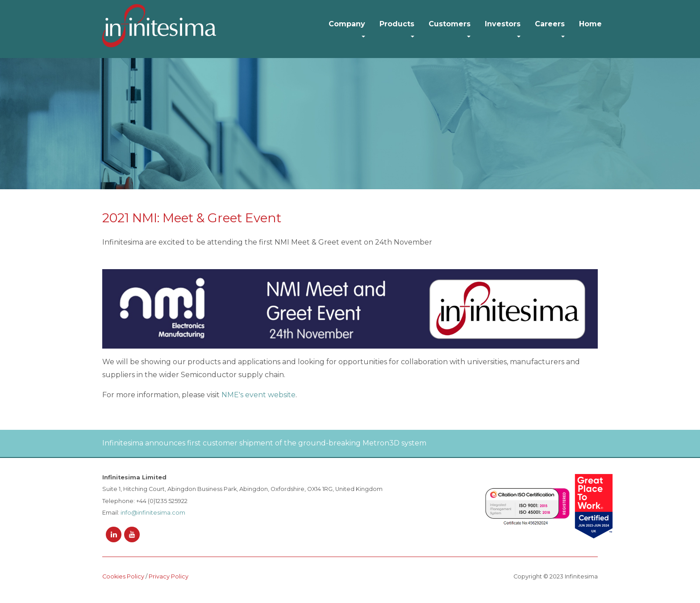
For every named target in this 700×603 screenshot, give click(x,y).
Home (590, 24)
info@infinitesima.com (153, 513)
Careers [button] (550, 24)
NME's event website (258, 395)
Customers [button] (450, 24)
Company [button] (347, 24)
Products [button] (397, 24)
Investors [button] (503, 24)
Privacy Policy (169, 576)
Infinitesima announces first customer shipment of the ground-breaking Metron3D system (264, 443)
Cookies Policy (123, 576)
